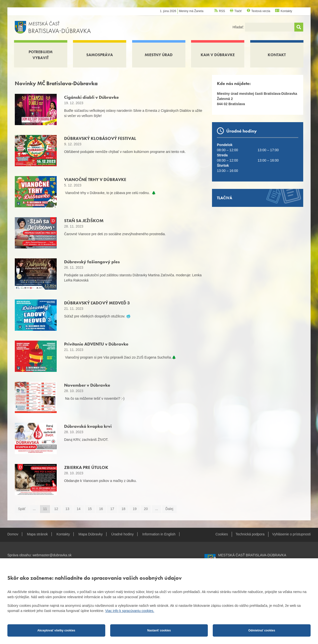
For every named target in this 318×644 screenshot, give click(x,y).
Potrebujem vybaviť (41, 55)
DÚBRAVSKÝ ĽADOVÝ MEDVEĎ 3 (97, 303)
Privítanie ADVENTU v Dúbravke (96, 344)
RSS (222, 11)
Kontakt (277, 55)
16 (101, 509)
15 (90, 509)
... (34, 509)
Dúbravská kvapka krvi (88, 426)
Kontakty (286, 11)
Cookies (222, 534)
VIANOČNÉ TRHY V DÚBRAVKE (95, 179)
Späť (22, 509)
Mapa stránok (37, 534)
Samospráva (100, 55)
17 (112, 509)
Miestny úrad (159, 55)
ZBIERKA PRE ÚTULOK (86, 467)
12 (56, 509)
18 (124, 509)
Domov (13, 534)
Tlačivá (225, 198)
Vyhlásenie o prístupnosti (291, 534)
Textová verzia (261, 11)
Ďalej (169, 509)
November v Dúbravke (87, 385)
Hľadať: (239, 27)
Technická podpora (250, 534)
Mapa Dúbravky (90, 534)
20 (146, 509)
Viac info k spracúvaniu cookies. (130, 611)
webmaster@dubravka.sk (52, 555)
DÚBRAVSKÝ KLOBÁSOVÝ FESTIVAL (100, 138)
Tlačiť (238, 11)
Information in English (159, 534)
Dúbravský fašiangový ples (92, 262)
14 (79, 509)
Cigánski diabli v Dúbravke (91, 97)
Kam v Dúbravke (218, 55)
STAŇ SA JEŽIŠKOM (84, 221)
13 (68, 509)
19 (135, 509)
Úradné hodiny (122, 534)
